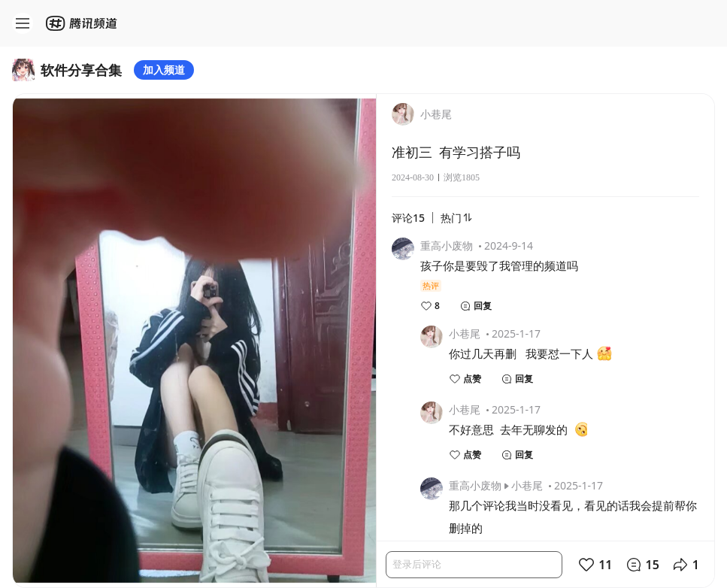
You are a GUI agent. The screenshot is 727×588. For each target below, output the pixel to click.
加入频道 (164, 70)
